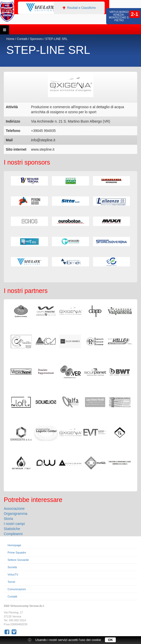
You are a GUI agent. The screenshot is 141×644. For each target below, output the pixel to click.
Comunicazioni (17, 589)
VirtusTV (13, 574)
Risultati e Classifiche (79, 8)
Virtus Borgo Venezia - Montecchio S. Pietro (119, 16)
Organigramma (16, 514)
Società (12, 567)
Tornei (11, 582)
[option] (39, 8)
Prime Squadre (17, 553)
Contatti (22, 39)
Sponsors (36, 39)
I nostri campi (14, 524)
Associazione (14, 509)
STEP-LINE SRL (56, 39)
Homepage (14, 545)
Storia (8, 519)
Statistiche (12, 529)
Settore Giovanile (18, 560)
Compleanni (13, 534)
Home (10, 39)
